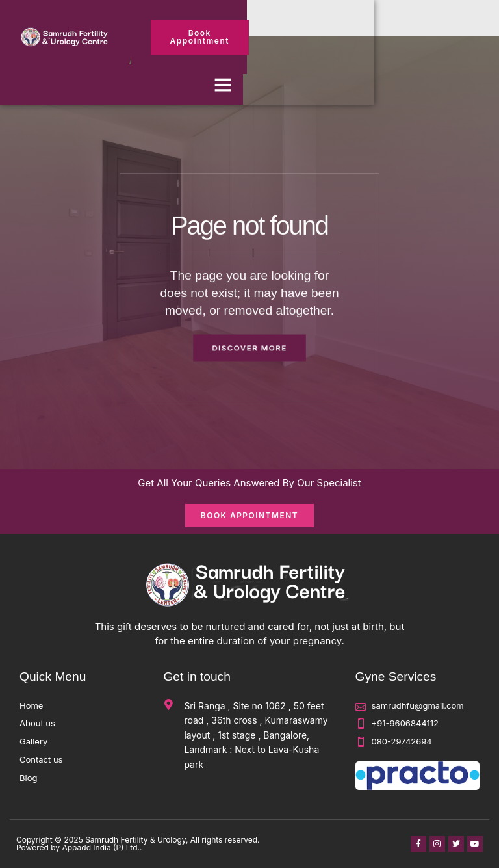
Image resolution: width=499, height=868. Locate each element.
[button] (223, 85)
